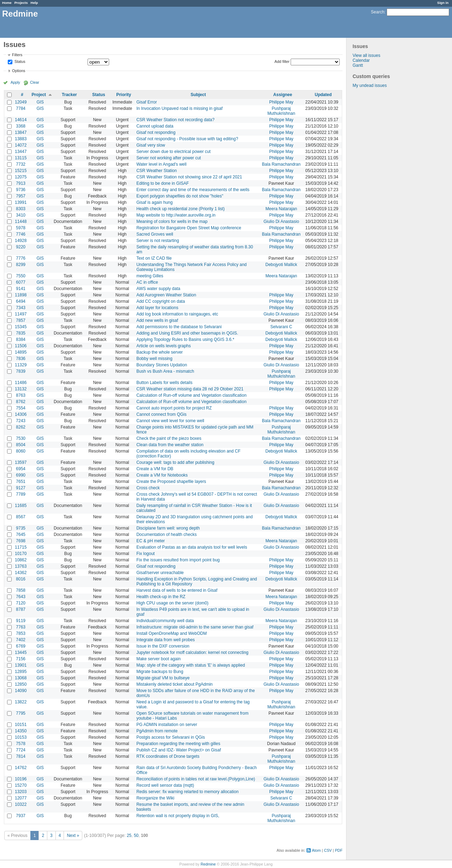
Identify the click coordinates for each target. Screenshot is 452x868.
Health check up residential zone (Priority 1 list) (180, 209)
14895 (21, 352)
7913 (21, 183)
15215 (21, 171)
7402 (21, 640)
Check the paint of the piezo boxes (169, 438)
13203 (21, 792)
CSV (328, 850)
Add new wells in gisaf (157, 320)
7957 (21, 196)
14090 (21, 691)
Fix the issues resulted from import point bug (178, 560)
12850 (21, 684)
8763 (21, 395)
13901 (21, 665)
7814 (21, 756)
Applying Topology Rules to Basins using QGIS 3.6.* (185, 339)
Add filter (282, 61)
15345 (21, 327)
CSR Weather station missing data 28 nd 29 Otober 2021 (190, 389)
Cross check (148, 488)
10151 (21, 725)
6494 (21, 301)
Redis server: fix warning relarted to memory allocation (187, 792)
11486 (21, 383)
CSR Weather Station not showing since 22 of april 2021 (189, 177)
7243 (21, 421)
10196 (21, 779)
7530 (21, 438)
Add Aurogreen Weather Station (166, 295)
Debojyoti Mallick (281, 265)
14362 (21, 573)
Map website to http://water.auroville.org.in (176, 215)
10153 (21, 737)
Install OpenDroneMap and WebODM (171, 633)
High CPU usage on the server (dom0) (172, 603)
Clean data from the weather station (170, 445)
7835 (21, 333)
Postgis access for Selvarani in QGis (171, 737)
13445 (21, 653)
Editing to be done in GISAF (163, 183)
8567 (21, 517)
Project (39, 95)
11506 (21, 346)
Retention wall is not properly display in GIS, (178, 816)
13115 (21, 158)
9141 (21, 289)
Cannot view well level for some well (170, 421)
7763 (21, 627)
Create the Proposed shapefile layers (171, 482)
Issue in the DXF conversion (163, 646)
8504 (21, 445)
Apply (15, 82)
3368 (21, 126)
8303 (21, 209)
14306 (21, 414)
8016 (21, 579)
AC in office (147, 282)
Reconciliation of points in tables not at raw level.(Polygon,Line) (196, 779)
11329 (21, 365)
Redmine (208, 864)
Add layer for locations (157, 308)
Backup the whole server (159, 352)
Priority (124, 95)
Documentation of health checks (166, 535)
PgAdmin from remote (157, 731)
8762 (21, 402)
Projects (21, 3)
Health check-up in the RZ (161, 597)
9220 (21, 247)
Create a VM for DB (155, 469)
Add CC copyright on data (160, 301)
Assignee (283, 95)
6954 (21, 469)
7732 (21, 164)
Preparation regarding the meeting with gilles (178, 744)
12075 (21, 177)
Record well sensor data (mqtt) (165, 785)
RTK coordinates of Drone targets (168, 756)
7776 (21, 258)
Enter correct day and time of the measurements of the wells (193, 190)
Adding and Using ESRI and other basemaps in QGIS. (187, 333)
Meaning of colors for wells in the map (172, 222)
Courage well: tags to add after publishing (175, 462)
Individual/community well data (165, 621)
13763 (21, 566)
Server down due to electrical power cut (173, 152)
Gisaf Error (147, 102)
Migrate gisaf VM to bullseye (163, 678)
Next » (73, 835)
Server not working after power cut (169, 158)
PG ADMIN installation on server (167, 725)
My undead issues (370, 85)
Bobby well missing (154, 359)
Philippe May (281, 102)
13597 (21, 462)
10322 (21, 804)
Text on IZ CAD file (154, 258)
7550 (21, 276)
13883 (21, 139)
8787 (21, 609)
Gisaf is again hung (154, 202)
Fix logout (145, 554)
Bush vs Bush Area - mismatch (165, 371)
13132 (21, 389)
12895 (21, 672)
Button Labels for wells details (164, 383)
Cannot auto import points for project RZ (174, 408)
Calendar (361, 60)
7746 (21, 234)
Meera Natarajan (281, 209)
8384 (21, 339)
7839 (21, 371)
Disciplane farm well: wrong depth (168, 528)
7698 (21, 541)
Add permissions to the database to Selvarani (179, 327)
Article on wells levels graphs (163, 346)
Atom (316, 850)
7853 (21, 633)
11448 (21, 222)
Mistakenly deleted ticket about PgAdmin (174, 684)
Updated (323, 95)
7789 (21, 494)
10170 (21, 554)
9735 (21, 528)
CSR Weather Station (157, 171)
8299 (21, 265)
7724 (21, 750)
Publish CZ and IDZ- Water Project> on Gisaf (179, 750)
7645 (21, 535)
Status (19, 62)
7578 (21, 744)
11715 (21, 547)
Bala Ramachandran (281, 164)
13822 (21, 702)
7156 (21, 659)
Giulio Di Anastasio (281, 222)
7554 (21, 408)
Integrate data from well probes (165, 640)
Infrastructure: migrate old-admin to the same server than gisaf (195, 627)
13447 (21, 152)
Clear (35, 82)
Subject (198, 95)
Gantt (358, 65)
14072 (21, 145)
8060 (21, 451)
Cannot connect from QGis (161, 414)
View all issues (366, 55)
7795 (21, 713)
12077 (21, 798)
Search (377, 12)
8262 (21, 427)
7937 (21, 816)
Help (34, 3)
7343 (21, 308)
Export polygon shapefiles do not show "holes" (180, 196)
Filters (17, 55)
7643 (21, 597)
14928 (21, 241)
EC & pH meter (151, 541)
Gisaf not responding (156, 132)
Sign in (443, 3)
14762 (21, 768)
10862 (21, 560)
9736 (21, 190)
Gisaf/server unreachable (160, 573)
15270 (21, 785)
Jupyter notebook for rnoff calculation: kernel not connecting (192, 653)
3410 (21, 215)
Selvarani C (281, 327)
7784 (21, 108)
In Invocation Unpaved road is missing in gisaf (179, 108)
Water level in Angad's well (161, 164)
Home (7, 3)
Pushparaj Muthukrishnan (281, 111)
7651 (21, 482)
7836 (21, 359)
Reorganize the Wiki (155, 798)
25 (129, 835)
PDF (339, 850)
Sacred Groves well (155, 234)
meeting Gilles (150, 276)
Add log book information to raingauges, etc (177, 314)
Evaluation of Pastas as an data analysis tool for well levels (192, 547)
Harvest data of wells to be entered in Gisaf (177, 590)
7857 (21, 320)
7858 (21, 590)
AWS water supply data (158, 289)
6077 (21, 282)
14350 (21, 731)
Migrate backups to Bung (160, 672)
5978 (21, 228)
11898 (21, 295)
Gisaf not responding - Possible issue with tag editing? (187, 139)
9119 (21, 621)
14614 (21, 120)
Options (19, 71)
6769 (21, 646)
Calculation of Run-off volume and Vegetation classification (191, 395)
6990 (21, 475)
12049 (21, 102)
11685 (21, 506)
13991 (21, 202)
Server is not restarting (158, 241)
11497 (21, 314)
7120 (21, 603)
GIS (40, 102)
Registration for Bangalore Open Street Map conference (189, 228)
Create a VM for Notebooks (162, 475)
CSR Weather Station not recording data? (175, 120)
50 (136, 835)
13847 (21, 132)
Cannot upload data (155, 126)
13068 (21, 678)
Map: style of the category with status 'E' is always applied (191, 665)
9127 (21, 488)
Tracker (69, 95)
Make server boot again (158, 659)
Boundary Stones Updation (162, 365)
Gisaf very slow (151, 145)
